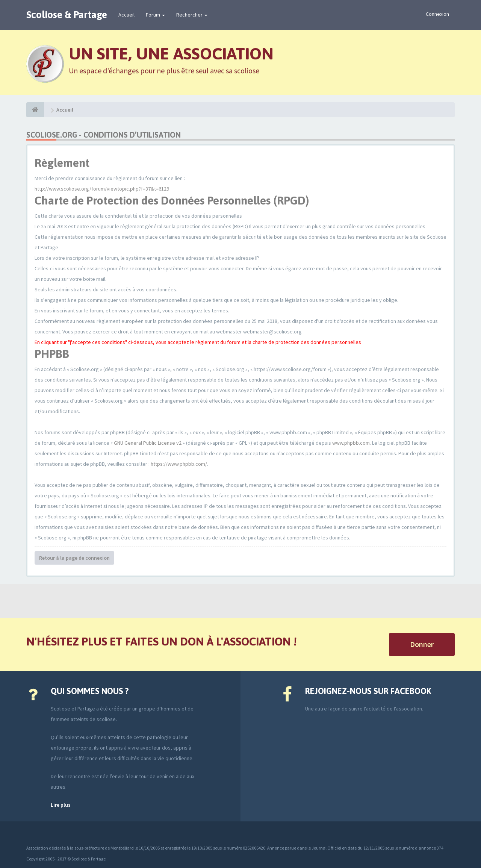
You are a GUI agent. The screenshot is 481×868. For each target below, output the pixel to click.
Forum (155, 15)
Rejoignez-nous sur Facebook (368, 691)
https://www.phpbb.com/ (179, 464)
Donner (422, 644)
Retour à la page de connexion (74, 558)
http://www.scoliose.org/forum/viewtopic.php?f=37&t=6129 (102, 189)
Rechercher (192, 15)
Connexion (437, 14)
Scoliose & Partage (67, 15)
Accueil (126, 15)
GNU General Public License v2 (148, 443)
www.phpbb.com (351, 443)
